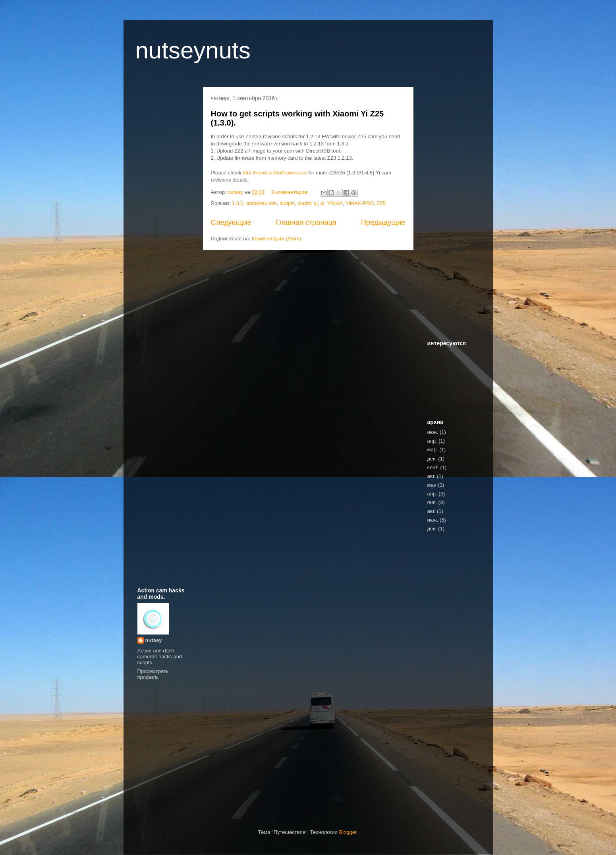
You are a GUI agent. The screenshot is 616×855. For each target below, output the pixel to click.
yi (322, 203)
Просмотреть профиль (153, 674)
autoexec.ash (262, 203)
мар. (433, 450)
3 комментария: (290, 192)
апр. (432, 441)
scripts (288, 203)
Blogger (348, 832)
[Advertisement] (163, 212)
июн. (433, 432)
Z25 (381, 203)
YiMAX (335, 203)
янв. (432, 502)
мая (432, 485)
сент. (433, 467)
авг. (432, 476)
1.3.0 (238, 203)
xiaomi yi (308, 203)
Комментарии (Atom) (277, 239)
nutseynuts (193, 50)
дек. (432, 459)
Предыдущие (383, 222)
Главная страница (306, 222)
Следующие (231, 222)
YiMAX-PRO (360, 203)
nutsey (154, 640)
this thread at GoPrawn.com (275, 173)
